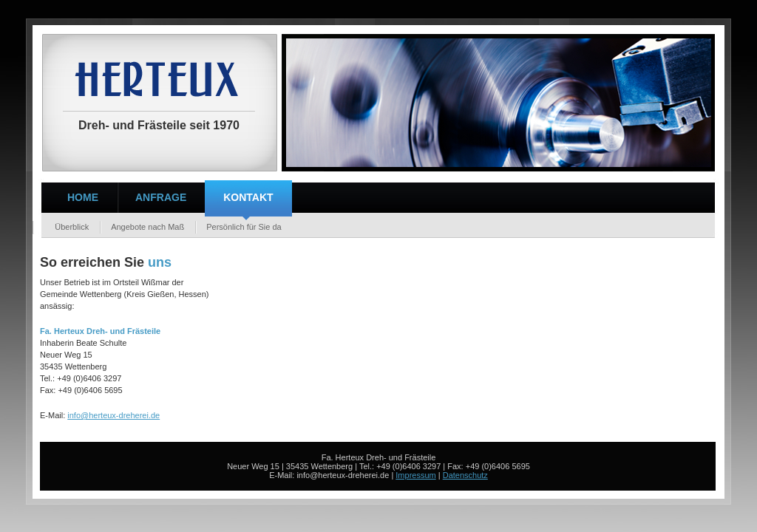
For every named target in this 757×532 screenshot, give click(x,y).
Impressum (415, 475)
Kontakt (248, 197)
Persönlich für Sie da (244, 227)
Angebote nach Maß (147, 227)
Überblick (66, 227)
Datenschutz (465, 475)
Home (83, 197)
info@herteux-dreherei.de (113, 415)
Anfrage (161, 197)
